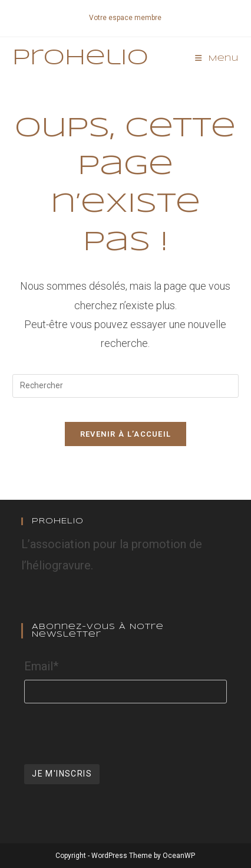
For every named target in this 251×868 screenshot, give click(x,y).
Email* (41, 666)
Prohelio (80, 58)
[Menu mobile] (217, 59)
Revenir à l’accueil (126, 434)
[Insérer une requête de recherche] (125, 386)
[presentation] (114, 732)
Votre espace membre (125, 18)
